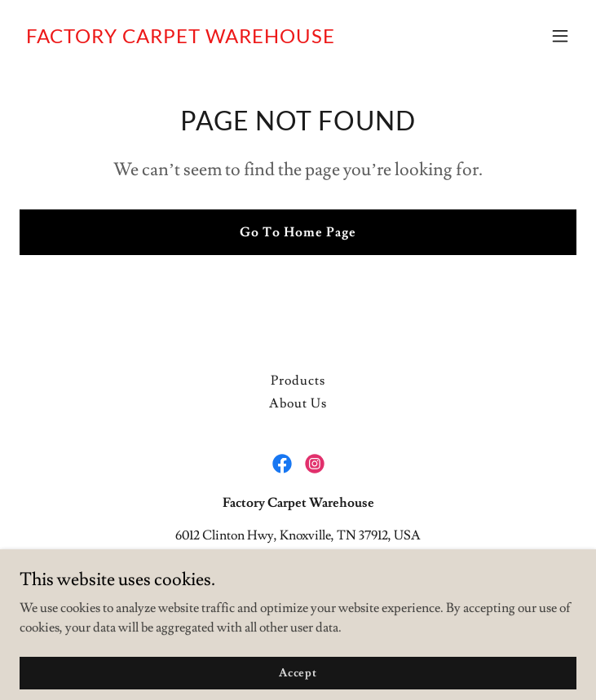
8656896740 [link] (298, 568)
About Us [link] (298, 403)
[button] (560, 36)
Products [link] (298, 381)
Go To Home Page (298, 232)
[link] (181, 39)
